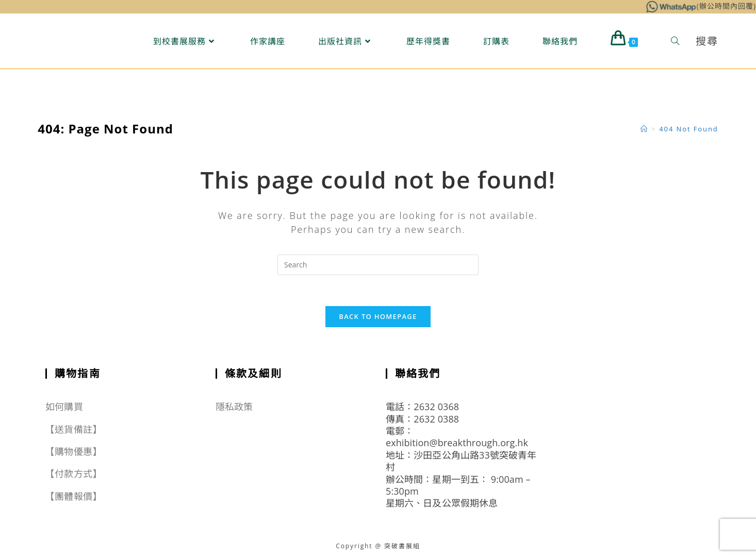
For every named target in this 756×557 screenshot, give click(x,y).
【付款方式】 (73, 474)
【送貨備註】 (73, 429)
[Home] (644, 129)
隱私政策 (234, 407)
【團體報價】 (73, 496)
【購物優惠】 (73, 451)
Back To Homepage (378, 316)
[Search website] (675, 41)
